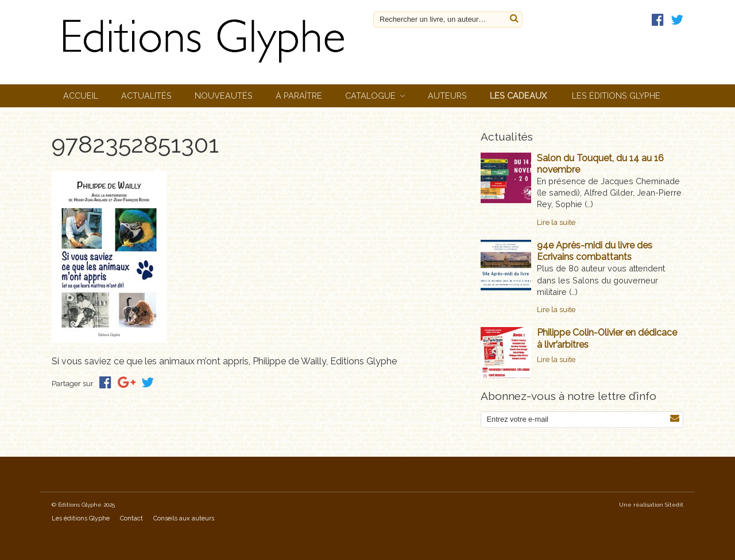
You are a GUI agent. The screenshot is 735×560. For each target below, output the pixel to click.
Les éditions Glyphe (616, 96)
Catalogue (370, 96)
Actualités (146, 96)
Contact (131, 518)
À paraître (299, 96)
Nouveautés (224, 96)
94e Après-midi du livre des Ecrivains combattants (595, 251)
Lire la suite (556, 222)
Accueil (81, 96)
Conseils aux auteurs (184, 518)
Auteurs (447, 96)
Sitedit (674, 505)
